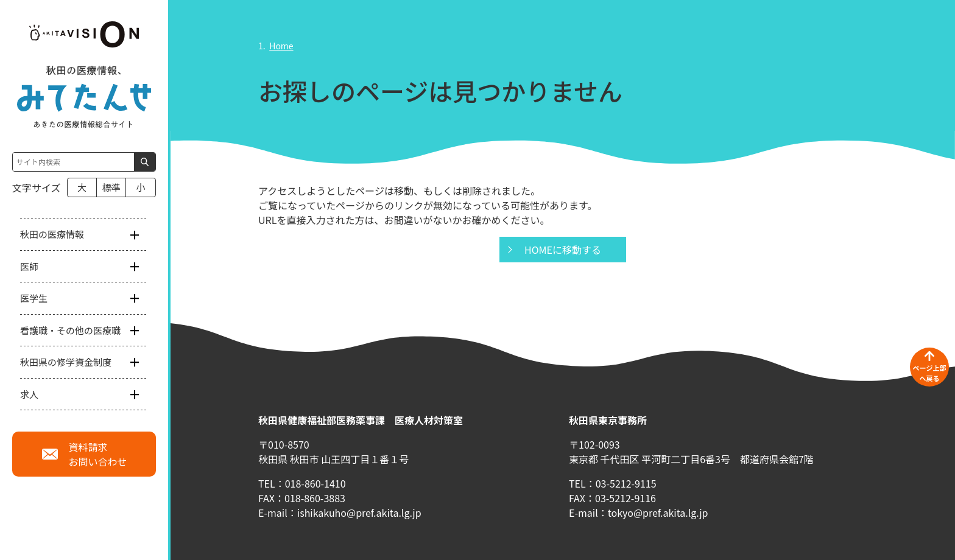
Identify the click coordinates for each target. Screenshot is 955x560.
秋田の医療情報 (52, 234)
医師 (29, 266)
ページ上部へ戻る (930, 373)
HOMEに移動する (563, 250)
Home (281, 46)
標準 (111, 187)
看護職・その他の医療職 (70, 330)
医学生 (34, 298)
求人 (29, 394)
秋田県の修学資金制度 (66, 362)
